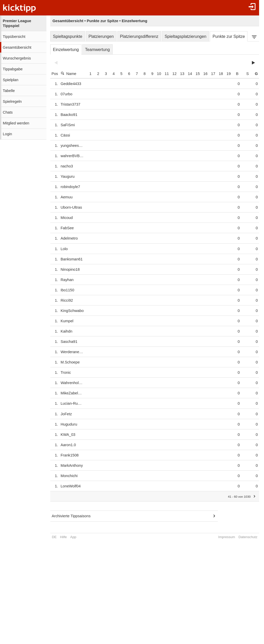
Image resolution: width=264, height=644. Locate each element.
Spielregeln (12, 101)
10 (167, 74)
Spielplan (11, 80)
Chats (8, 112)
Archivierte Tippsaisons (71, 516)
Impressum (226, 537)
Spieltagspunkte (68, 36)
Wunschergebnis (17, 58)
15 (205, 74)
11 (174, 74)
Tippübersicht (14, 37)
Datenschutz (248, 537)
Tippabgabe (13, 69)
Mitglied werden (16, 123)
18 (228, 74)
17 (221, 74)
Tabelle (9, 91)
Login (7, 134)
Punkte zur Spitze (229, 36)
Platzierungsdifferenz (139, 36)
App (73, 537)
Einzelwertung (66, 50)
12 (182, 74)
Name (68, 74)
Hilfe (63, 537)
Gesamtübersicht (17, 47)
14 (197, 74)
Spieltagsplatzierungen (185, 36)
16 (213, 74)
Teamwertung (97, 50)
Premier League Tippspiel (17, 23)
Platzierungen (101, 36)
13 (190, 74)
